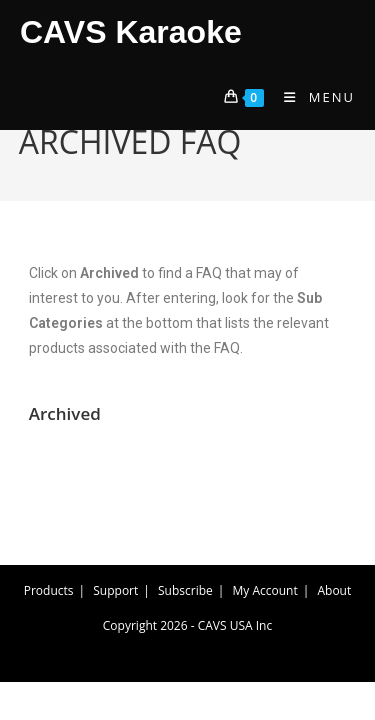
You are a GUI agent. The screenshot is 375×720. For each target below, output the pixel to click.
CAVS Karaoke (131, 32)
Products (49, 590)
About (334, 590)
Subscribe (185, 590)
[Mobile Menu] (312, 97)
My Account (265, 590)
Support (115, 590)
